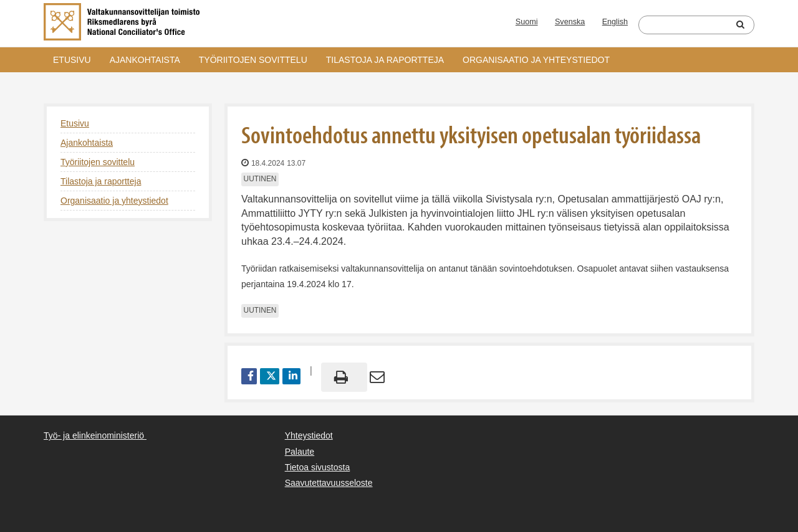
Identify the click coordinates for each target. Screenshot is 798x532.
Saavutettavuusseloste (329, 483)
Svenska (570, 22)
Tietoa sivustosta (318, 467)
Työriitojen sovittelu (253, 60)
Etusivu (72, 60)
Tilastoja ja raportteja (385, 60)
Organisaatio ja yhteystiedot (536, 60)
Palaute (300, 452)
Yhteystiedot (309, 435)
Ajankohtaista (145, 60)
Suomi (527, 22)
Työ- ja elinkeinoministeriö (94, 435)
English (615, 22)
